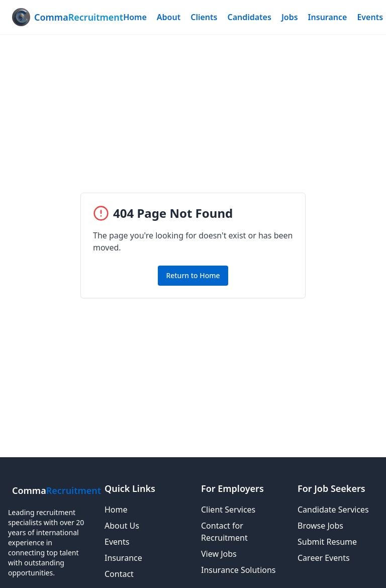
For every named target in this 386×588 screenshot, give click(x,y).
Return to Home (193, 275)
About (169, 17)
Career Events (324, 558)
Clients (204, 17)
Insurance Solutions (238, 570)
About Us (122, 526)
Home (135, 17)
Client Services (228, 510)
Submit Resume (327, 542)
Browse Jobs (320, 526)
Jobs (290, 17)
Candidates (249, 17)
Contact (119, 574)
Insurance (328, 17)
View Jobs (219, 554)
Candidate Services (333, 510)
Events (370, 17)
